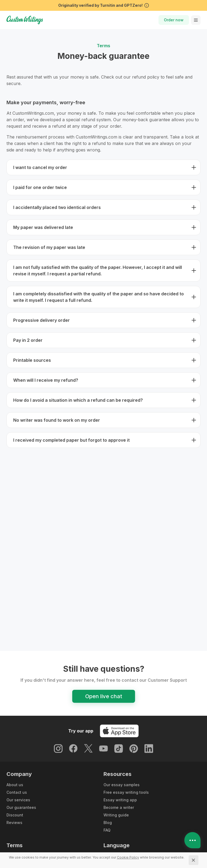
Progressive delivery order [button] (42, 320)
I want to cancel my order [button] (40, 167)
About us (15, 785)
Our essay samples (122, 785)
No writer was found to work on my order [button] (57, 420)
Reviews (14, 823)
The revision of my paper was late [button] (49, 247)
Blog (108, 823)
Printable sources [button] (32, 360)
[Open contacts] (192, 840)
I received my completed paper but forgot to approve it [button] (71, 440)
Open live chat (104, 696)
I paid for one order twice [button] (40, 187)
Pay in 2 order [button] (28, 340)
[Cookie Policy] (128, 857)
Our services (18, 800)
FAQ (107, 830)
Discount (15, 815)
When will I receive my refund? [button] (46, 380)
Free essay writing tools (126, 792)
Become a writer (119, 807)
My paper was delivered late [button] (43, 227)
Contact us (17, 792)
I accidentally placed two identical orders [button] (57, 207)
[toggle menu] (196, 20)
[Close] (194, 860)
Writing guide (116, 815)
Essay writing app (120, 800)
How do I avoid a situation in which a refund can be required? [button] (78, 400)
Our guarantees (21, 807)
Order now (174, 20)
